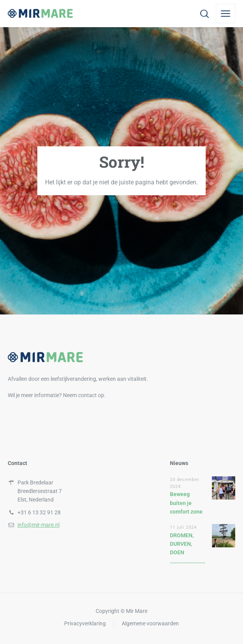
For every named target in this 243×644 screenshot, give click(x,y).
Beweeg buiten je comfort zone (186, 503)
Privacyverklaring (85, 623)
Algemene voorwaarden (150, 623)
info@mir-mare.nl (38, 525)
